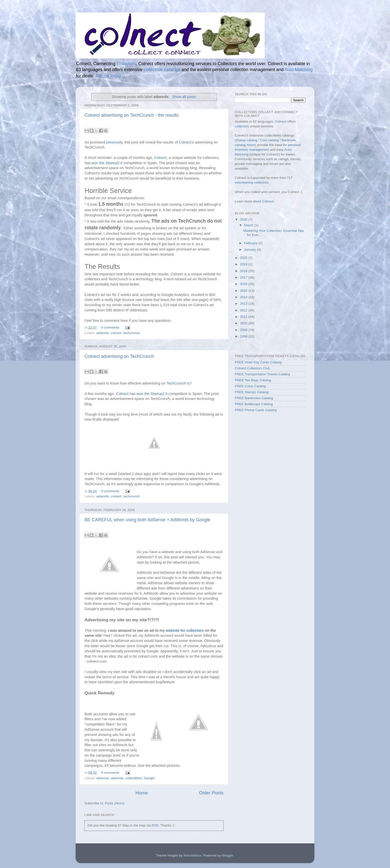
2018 (244, 271)
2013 (244, 304)
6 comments (110, 773)
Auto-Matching (299, 70)
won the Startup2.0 (107, 163)
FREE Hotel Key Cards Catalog (258, 362)
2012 (244, 310)
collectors (242, 126)
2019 (244, 264)
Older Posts (211, 793)
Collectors (126, 64)
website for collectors (185, 630)
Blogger (228, 855)
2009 (244, 330)
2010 (244, 323)
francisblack (192, 855)
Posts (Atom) (115, 803)
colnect (116, 333)
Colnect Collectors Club (252, 368)
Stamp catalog (247, 140)
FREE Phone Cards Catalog (256, 410)
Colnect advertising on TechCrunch (119, 356)
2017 (244, 277)
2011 (244, 317)
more (251, 145)
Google (149, 778)
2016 (244, 284)
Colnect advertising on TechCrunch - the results (132, 115)
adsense (103, 778)
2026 (244, 219)
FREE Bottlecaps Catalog (254, 404)
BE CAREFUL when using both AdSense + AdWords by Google (147, 520)
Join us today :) (110, 76)
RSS (155, 825)
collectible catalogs (162, 70)
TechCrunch (176, 383)
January (250, 250)
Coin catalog (269, 140)
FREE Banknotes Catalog (254, 398)
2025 (244, 258)
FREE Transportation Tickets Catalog (262, 374)
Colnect (185, 142)
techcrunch (132, 333)
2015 (244, 291)
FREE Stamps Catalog (252, 392)
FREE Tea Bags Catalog (253, 380)
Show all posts (184, 97)
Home (142, 793)
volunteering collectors (251, 182)
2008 (244, 336)
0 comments (110, 327)
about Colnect (263, 201)
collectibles (134, 778)
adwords (103, 333)
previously (114, 142)
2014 (244, 297)
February (251, 243)
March (249, 225)
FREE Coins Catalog (250, 386)
